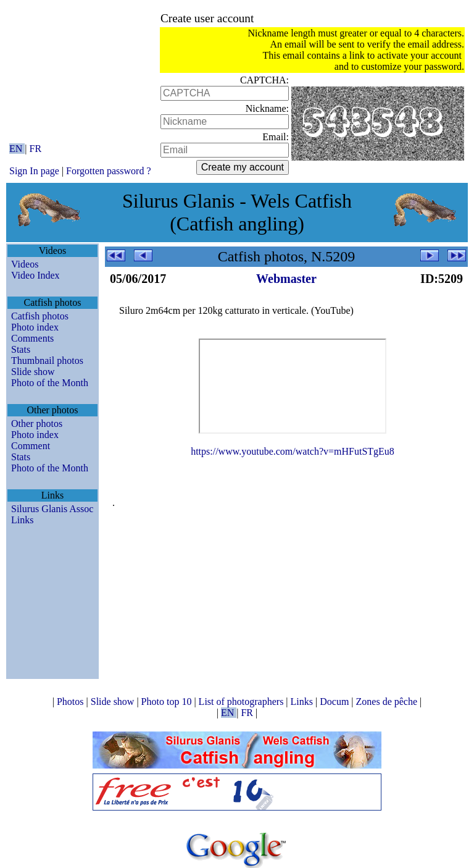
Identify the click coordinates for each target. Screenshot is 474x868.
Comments (32, 338)
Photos (72, 702)
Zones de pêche (388, 702)
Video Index (35, 275)
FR (36, 149)
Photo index (35, 327)
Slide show (33, 372)
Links (22, 520)
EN (17, 149)
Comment (31, 446)
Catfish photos (40, 316)
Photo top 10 (168, 702)
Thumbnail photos (47, 360)
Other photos (37, 423)
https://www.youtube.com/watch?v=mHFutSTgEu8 (293, 451)
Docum (335, 702)
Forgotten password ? (108, 171)
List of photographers (243, 702)
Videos (25, 264)
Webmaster (286, 279)
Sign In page (34, 171)
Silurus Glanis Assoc (52, 509)
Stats (21, 349)
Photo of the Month (50, 383)
